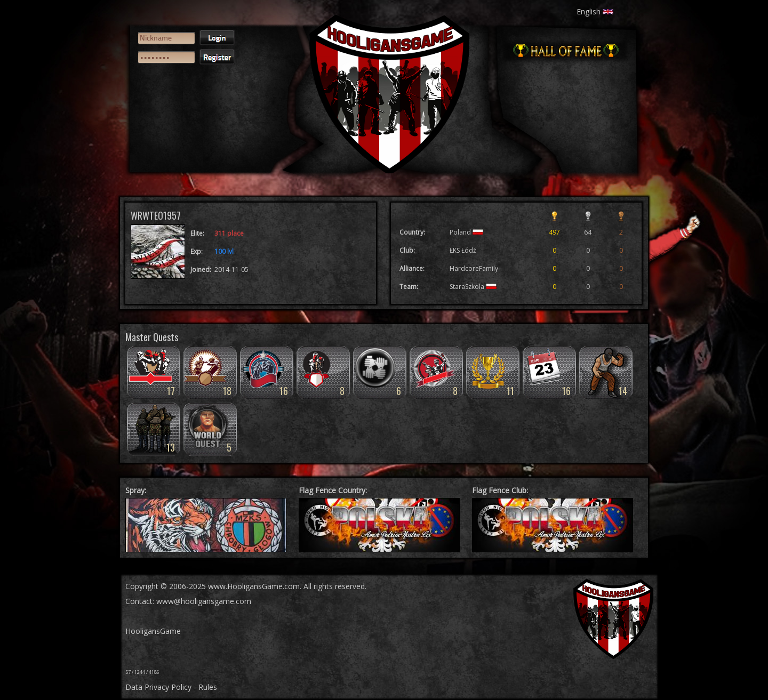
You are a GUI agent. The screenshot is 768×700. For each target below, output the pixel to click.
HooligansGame (153, 631)
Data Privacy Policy (158, 687)
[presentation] (177, 110)
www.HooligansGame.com (254, 586)
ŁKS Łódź (463, 250)
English (595, 11)
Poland (466, 232)
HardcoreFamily (474, 268)
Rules (208, 687)
